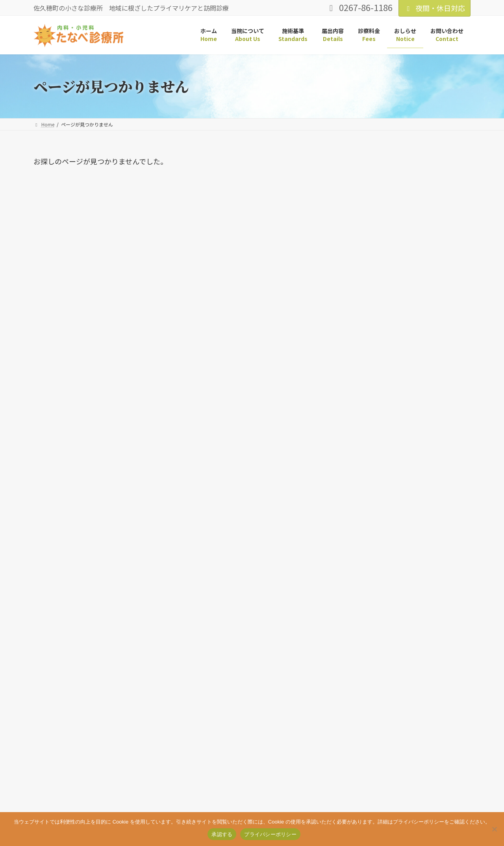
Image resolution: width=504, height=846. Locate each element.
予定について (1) (379, 440)
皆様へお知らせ (374, 256)
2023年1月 (371, 654)
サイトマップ (55, 799)
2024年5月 (371, 599)
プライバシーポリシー (109, 799)
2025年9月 (371, 563)
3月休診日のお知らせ (383, 231)
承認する (222, 834)
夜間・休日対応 (435, 8)
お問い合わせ (162, 799)
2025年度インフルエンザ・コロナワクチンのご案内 (407, 346)
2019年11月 (372, 672)
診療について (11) (381, 458)
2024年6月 (371, 581)
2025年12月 (372, 545)
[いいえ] (494, 829)
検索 (450, 161)
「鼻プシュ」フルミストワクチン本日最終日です (409, 286)
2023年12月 (372, 617)
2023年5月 (371, 635)
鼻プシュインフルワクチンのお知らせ (409, 316)
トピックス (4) (376, 422)
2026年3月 (371, 527)
